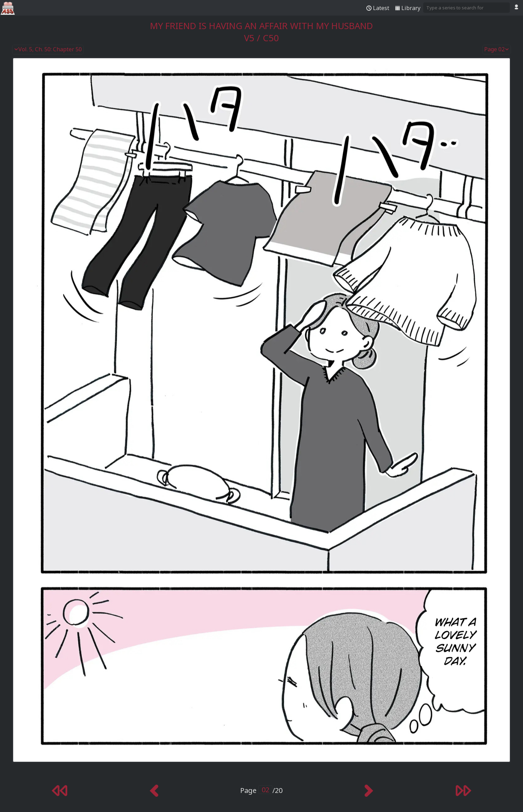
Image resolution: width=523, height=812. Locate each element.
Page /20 (261, 790)
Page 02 (497, 50)
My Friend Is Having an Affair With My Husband (261, 26)
